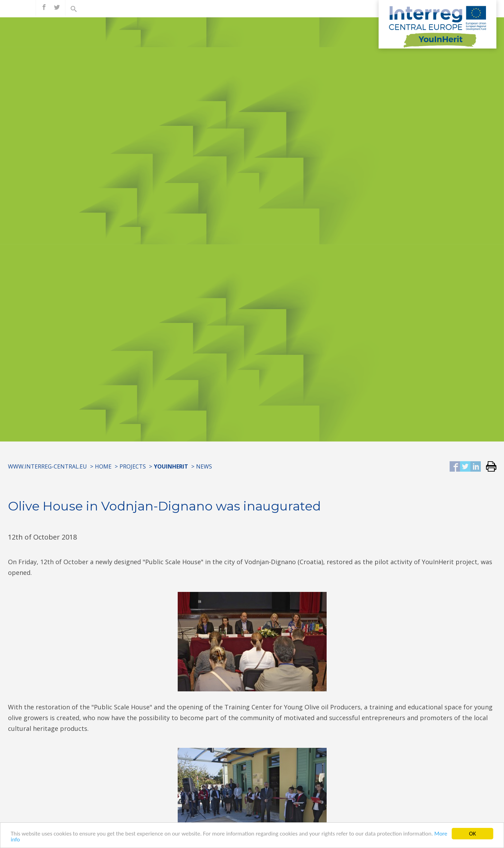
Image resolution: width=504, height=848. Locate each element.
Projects (133, 466)
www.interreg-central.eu (47, 466)
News (204, 466)
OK (472, 834)
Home (103, 466)
